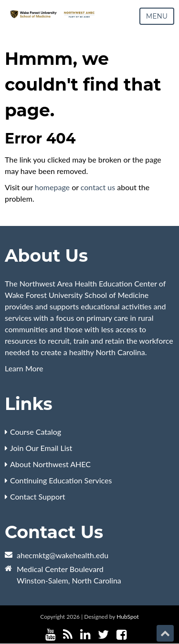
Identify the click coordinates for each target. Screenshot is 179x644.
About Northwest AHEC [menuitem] (50, 464)
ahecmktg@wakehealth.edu (63, 555)
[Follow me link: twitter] (103, 635)
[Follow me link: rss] (68, 635)
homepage (52, 187)
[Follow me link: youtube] (50, 635)
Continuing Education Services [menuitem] (61, 480)
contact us (98, 187)
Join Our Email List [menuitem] (41, 448)
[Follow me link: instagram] (134, 635)
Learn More (24, 368)
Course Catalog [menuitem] (36, 432)
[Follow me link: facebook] (121, 635)
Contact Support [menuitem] (38, 496)
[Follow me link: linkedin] (85, 635)
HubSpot (127, 617)
